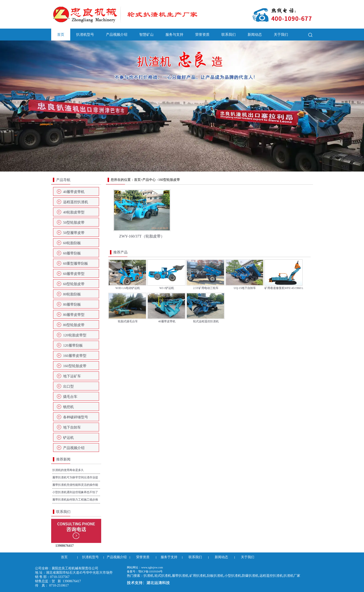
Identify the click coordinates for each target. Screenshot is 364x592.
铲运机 (68, 438)
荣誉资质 (202, 35)
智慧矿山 (146, 35)
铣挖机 (68, 407)
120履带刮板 (73, 345)
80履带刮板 (72, 304)
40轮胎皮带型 (74, 212)
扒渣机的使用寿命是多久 (68, 470)
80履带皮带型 (74, 315)
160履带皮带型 (75, 356)
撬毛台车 (70, 397)
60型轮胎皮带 (74, 284)
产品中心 (149, 180)
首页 (61, 35)
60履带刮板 (72, 253)
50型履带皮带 (74, 233)
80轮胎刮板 (72, 294)
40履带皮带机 (74, 192)
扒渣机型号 (85, 35)
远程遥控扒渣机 (76, 202)
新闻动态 (255, 35)
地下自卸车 (72, 427)
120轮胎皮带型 (75, 335)
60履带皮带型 (74, 274)
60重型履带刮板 (76, 263)
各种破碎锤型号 (76, 417)
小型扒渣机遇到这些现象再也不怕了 (75, 492)
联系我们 (229, 35)
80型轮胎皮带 (74, 325)
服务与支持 (174, 35)
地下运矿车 (72, 376)
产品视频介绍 (117, 35)
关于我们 (281, 35)
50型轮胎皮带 (74, 223)
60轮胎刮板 (72, 243)
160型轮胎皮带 (75, 366)
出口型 (68, 386)
